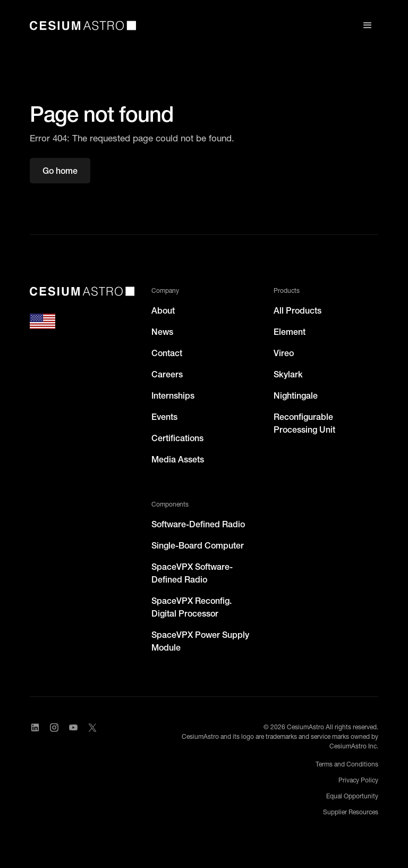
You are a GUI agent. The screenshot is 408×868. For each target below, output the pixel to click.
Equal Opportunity (352, 796)
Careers (167, 374)
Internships (173, 395)
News (162, 332)
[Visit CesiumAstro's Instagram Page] (54, 728)
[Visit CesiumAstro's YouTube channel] (73, 728)
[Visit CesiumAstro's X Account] (92, 728)
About (163, 310)
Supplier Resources (351, 812)
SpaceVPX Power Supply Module (200, 641)
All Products (297, 310)
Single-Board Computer (198, 545)
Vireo (284, 353)
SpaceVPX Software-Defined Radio (192, 573)
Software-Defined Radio (198, 524)
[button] (368, 26)
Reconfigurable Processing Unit (304, 423)
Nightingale (296, 395)
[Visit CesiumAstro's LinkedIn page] (35, 728)
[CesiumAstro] (82, 291)
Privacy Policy (358, 780)
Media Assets (178, 459)
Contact (167, 353)
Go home (60, 171)
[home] (83, 26)
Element (290, 332)
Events (164, 417)
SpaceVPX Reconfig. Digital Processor (192, 607)
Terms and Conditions (347, 764)
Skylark (288, 374)
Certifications (177, 438)
